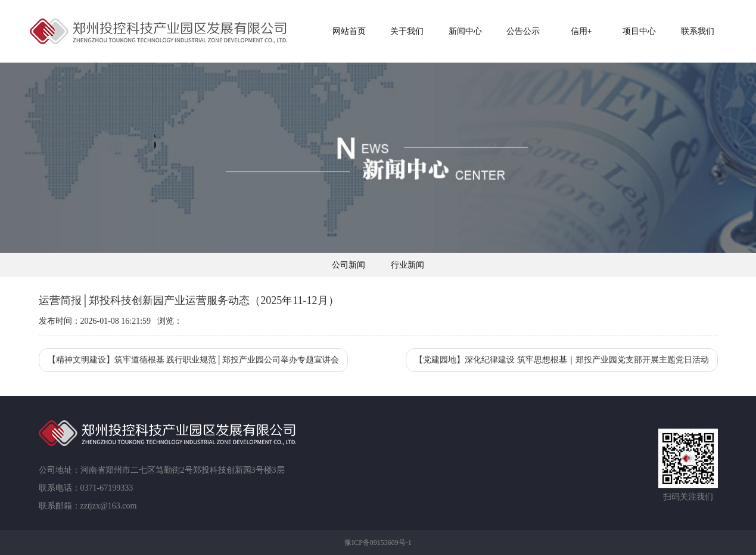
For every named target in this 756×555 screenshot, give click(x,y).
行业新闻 (407, 265)
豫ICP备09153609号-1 (378, 542)
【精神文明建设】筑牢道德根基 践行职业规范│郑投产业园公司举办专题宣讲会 (193, 360)
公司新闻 (349, 265)
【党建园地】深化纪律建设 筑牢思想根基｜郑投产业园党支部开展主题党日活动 (562, 360)
